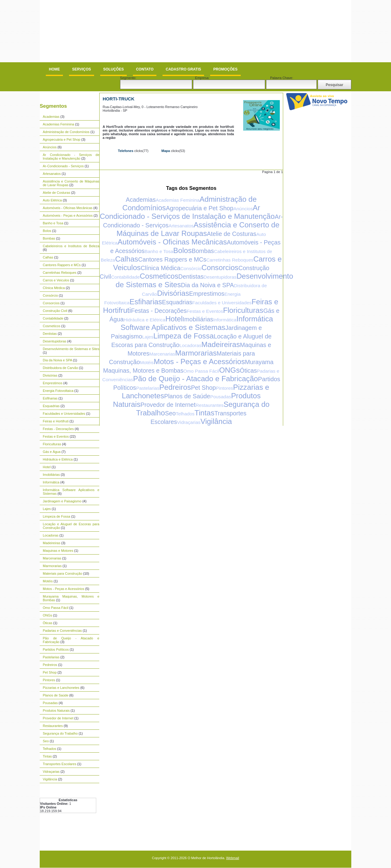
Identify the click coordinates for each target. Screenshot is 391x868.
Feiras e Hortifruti (56, 421)
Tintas (47, 756)
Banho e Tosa (53, 223)
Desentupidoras (55, 341)
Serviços (82, 69)
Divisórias (50, 375)
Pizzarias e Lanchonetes (61, 688)
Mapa (166, 151)
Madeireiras (51, 543)
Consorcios (51, 303)
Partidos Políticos (56, 649)
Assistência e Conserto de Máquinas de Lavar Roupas (198, 229)
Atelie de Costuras (57, 193)
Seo (46, 741)
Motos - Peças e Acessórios (64, 589)
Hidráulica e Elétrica (58, 459)
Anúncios (50, 147)
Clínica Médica (54, 288)
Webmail (233, 858)
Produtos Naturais (56, 711)
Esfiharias (50, 398)
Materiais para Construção (62, 573)
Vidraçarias (51, 772)
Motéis (48, 581)
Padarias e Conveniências (62, 631)
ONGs (48, 615)
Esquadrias (51, 406)
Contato (145, 69)
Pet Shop (50, 672)
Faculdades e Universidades (64, 414)
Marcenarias (52, 558)
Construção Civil (55, 311)
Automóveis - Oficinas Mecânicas (68, 208)
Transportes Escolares (60, 764)
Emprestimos (53, 383)
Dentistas (50, 334)
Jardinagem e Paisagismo (62, 501)
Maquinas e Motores (58, 551)
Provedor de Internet (58, 718)
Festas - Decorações (58, 429)
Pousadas (50, 703)
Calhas (48, 257)
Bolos (47, 231)
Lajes (47, 509)
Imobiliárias (51, 475)
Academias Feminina (58, 124)
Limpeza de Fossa (57, 516)
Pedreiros (50, 665)
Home (54, 69)
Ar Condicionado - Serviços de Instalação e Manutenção (71, 157)
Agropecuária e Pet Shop (62, 139)
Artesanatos (52, 174)
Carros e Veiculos (56, 280)
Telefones (126, 151)
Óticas (48, 623)
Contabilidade (53, 318)
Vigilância (50, 779)
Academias (51, 117)
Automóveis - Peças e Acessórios (68, 215)
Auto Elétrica (52, 200)
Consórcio (50, 295)
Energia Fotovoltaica (58, 391)
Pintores (49, 680)
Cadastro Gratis (183, 69)
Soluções (113, 69)
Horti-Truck (119, 99)
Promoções (225, 69)
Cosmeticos (51, 326)
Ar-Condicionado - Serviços (63, 166)
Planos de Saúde (56, 695)
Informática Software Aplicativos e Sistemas (197, 323)
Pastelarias (51, 657)
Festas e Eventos (56, 436)
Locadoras (51, 535)
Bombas (49, 238)
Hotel (47, 467)
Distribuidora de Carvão (60, 368)
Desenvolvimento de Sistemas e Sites (71, 349)
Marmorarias (52, 566)
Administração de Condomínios (66, 132)
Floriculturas (52, 444)
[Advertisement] (151, 14)
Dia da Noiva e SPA (57, 360)
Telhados (49, 749)
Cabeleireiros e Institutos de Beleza (71, 246)
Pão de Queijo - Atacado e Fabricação (196, 379)
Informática (51, 482)
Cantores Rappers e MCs (62, 265)
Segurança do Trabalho (60, 733)
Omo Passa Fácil (56, 608)
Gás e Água (52, 452)
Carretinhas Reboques (60, 273)
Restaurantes (53, 726)
